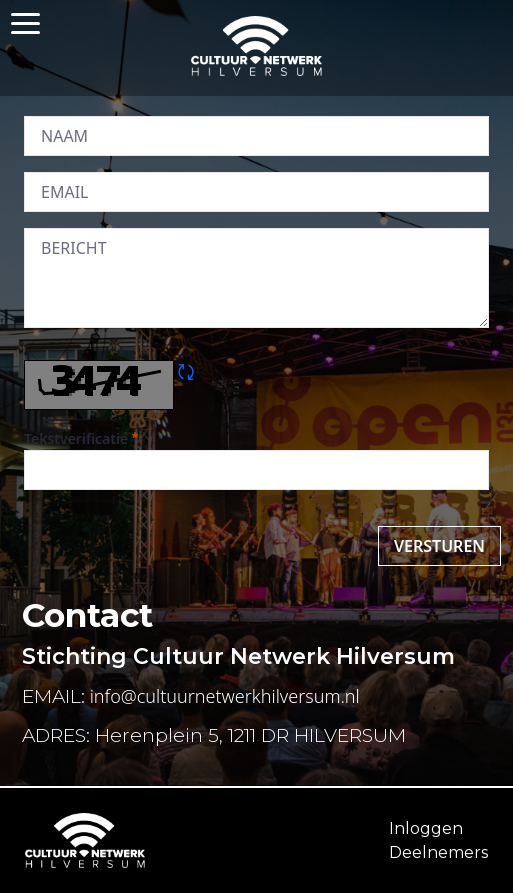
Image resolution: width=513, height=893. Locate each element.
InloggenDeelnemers (438, 840)
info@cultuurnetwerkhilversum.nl (225, 696)
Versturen (439, 546)
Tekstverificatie (81, 438)
